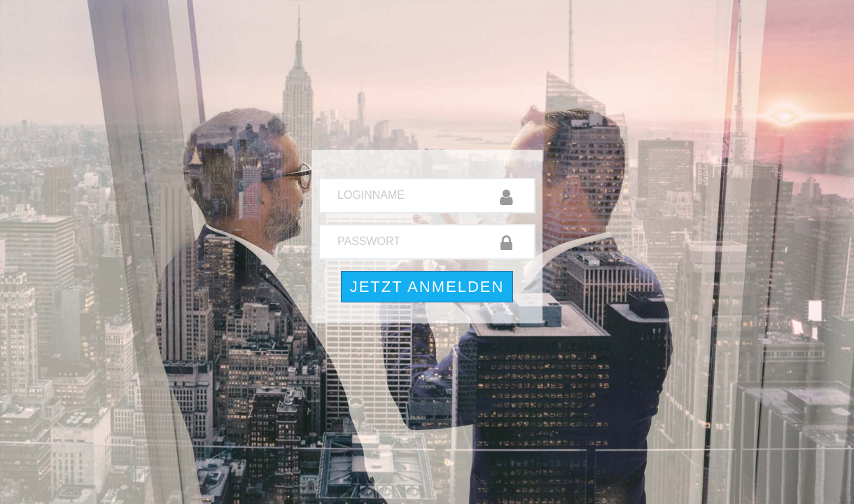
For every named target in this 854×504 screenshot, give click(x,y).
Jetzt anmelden (427, 287)
